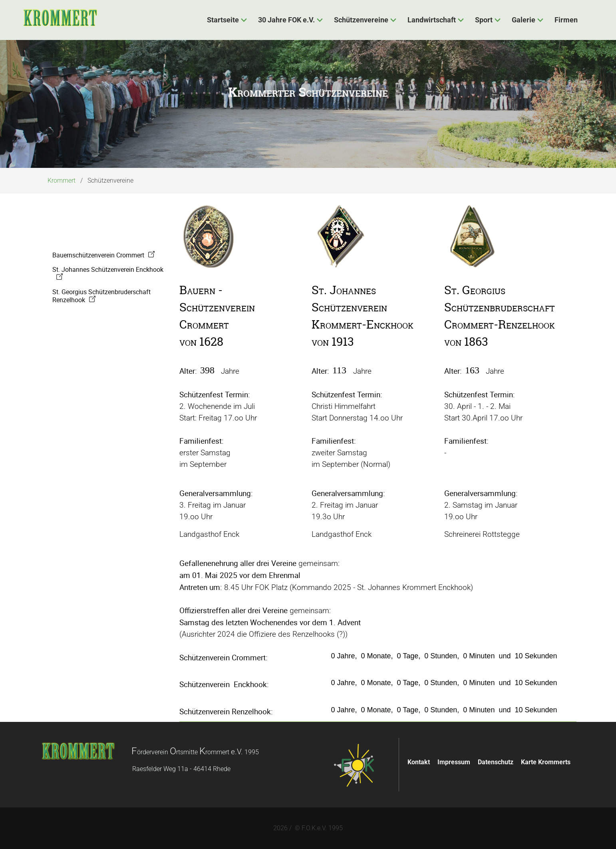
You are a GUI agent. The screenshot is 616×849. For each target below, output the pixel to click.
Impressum (454, 762)
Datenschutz (496, 762)
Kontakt (419, 762)
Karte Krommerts (546, 762)
